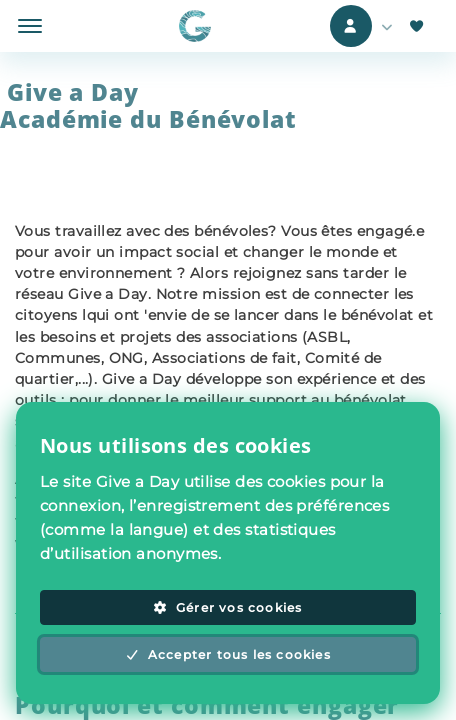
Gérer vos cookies (227, 607)
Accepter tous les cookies (228, 654)
